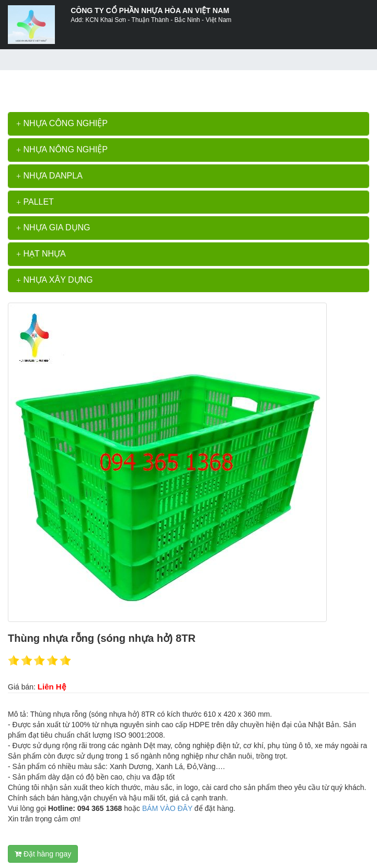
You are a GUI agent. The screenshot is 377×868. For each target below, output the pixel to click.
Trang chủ (34, 86)
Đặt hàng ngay (43, 854)
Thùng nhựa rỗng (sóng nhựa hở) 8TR (130, 86)
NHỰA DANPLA (49, 176)
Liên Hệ (52, 687)
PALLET (35, 202)
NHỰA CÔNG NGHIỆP (62, 123)
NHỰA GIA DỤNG (53, 227)
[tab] (188, 124)
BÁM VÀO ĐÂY (167, 808)
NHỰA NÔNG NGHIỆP (62, 149)
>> (61, 86)
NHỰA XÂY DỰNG (55, 280)
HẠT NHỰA (41, 254)
